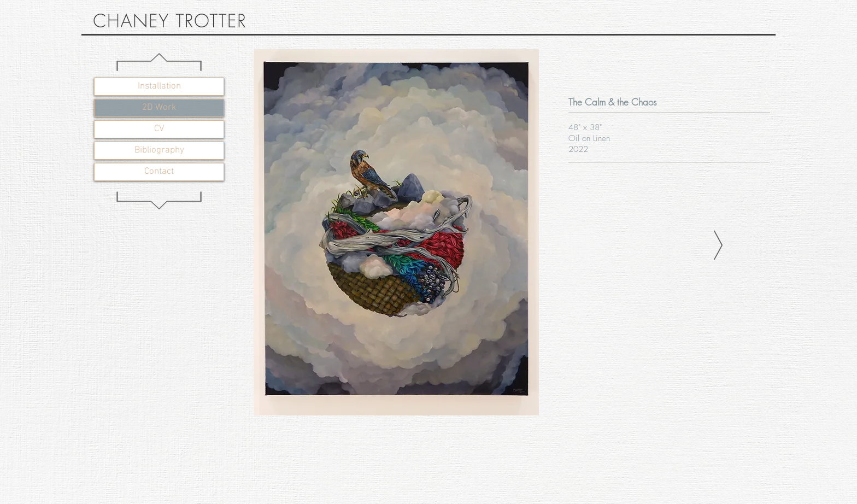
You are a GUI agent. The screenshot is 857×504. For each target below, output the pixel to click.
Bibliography (159, 150)
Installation (159, 86)
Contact (159, 172)
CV (159, 129)
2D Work (159, 108)
